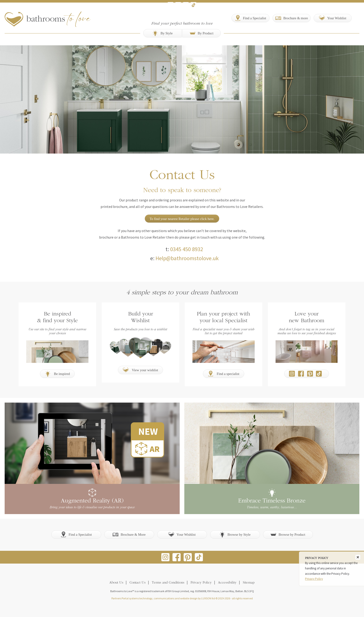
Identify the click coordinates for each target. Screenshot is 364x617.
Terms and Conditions (168, 583)
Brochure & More (129, 534)
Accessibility (227, 583)
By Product (202, 33)
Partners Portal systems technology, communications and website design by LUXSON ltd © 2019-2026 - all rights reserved (182, 598)
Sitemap (249, 583)
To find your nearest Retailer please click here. (182, 219)
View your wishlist (140, 370)
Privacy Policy (201, 583)
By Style (162, 33)
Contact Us (138, 583)
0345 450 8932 (187, 249)
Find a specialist (224, 374)
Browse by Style (235, 534)
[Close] (358, 557)
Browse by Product (288, 534)
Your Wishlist (182, 534)
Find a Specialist (76, 534)
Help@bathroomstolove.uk (187, 258)
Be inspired (57, 374)
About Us (116, 583)
